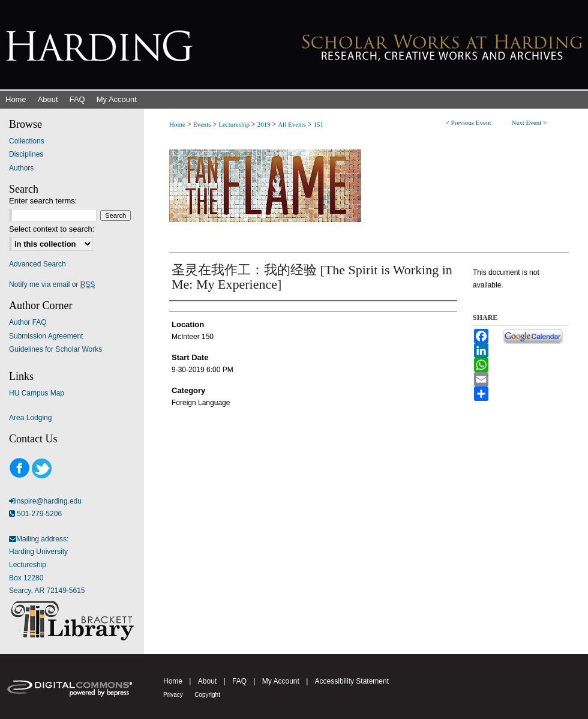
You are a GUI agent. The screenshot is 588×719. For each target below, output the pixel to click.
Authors (21, 168)
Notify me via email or (52, 284)
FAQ (239, 681)
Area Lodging (30, 418)
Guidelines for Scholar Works (55, 349)
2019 (265, 124)
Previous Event (471, 122)
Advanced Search (37, 264)
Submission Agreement (46, 336)
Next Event (526, 122)
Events (203, 124)
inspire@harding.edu (48, 501)
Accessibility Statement (352, 681)
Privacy (173, 695)
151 (318, 124)
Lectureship (235, 124)
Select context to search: (52, 229)
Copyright (207, 695)
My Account (281, 681)
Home (177, 124)
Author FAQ (28, 322)
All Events (293, 124)
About (207, 681)
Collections (27, 141)
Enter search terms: (43, 201)
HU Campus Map (37, 393)
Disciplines (26, 154)
